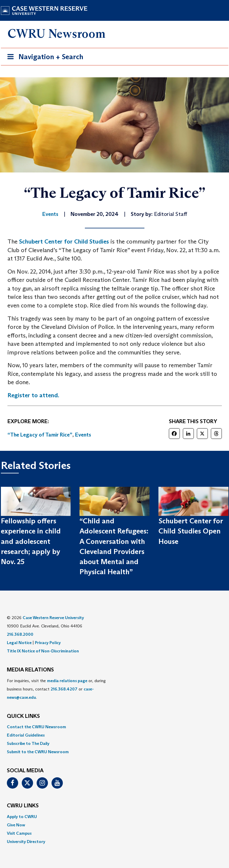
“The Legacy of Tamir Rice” (40, 435)
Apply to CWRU (22, 817)
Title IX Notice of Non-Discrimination (43, 651)
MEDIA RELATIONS (30, 670)
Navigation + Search (43, 58)
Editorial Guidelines (26, 735)
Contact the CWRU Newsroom (36, 727)
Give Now (16, 825)
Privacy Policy (48, 643)
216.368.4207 (64, 689)
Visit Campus (19, 833)
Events (83, 435)
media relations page (67, 681)
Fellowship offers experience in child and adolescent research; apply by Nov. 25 (31, 541)
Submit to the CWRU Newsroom (38, 752)
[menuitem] (115, 727)
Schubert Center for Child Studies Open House (191, 531)
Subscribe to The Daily (28, 743)
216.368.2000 (20, 634)
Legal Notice (19, 643)
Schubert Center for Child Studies (64, 241)
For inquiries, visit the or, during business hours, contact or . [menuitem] (56, 689)
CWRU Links (23, 806)
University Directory (26, 842)
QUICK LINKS (23, 716)
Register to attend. (33, 395)
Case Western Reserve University (53, 618)
